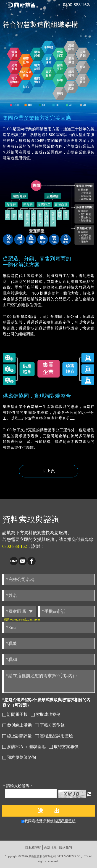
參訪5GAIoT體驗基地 (24, 747)
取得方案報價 (64, 747)
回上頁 (49, 471)
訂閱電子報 (15, 714)
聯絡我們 (66, 848)
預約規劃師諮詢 (19, 757)
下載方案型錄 (50, 725)
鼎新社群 (50, 848)
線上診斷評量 (17, 736)
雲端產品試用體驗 (54, 736)
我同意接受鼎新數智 (48, 821)
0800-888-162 (15, 546)
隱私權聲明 (66, 821)
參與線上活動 (17, 725)
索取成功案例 (46, 714)
